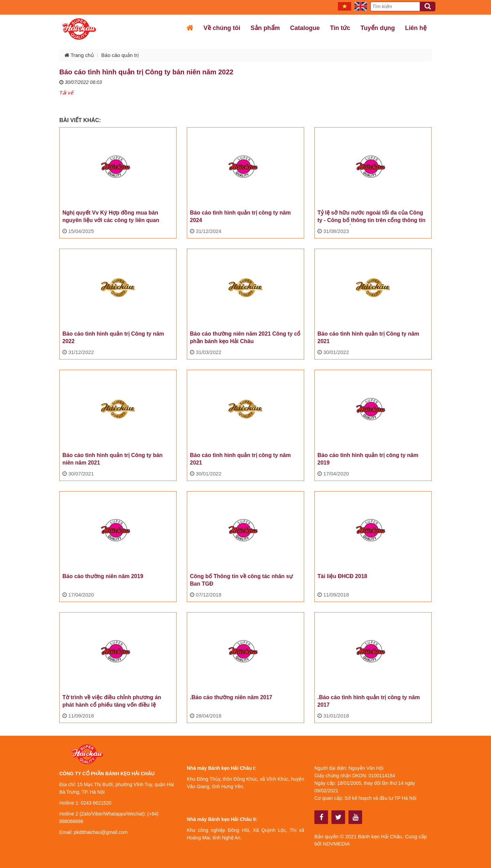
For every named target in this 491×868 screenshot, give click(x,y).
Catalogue (305, 28)
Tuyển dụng (378, 28)
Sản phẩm (265, 28)
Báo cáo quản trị (120, 55)
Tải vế (66, 93)
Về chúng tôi (222, 28)
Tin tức (340, 28)
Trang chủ (79, 55)
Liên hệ (416, 28)
